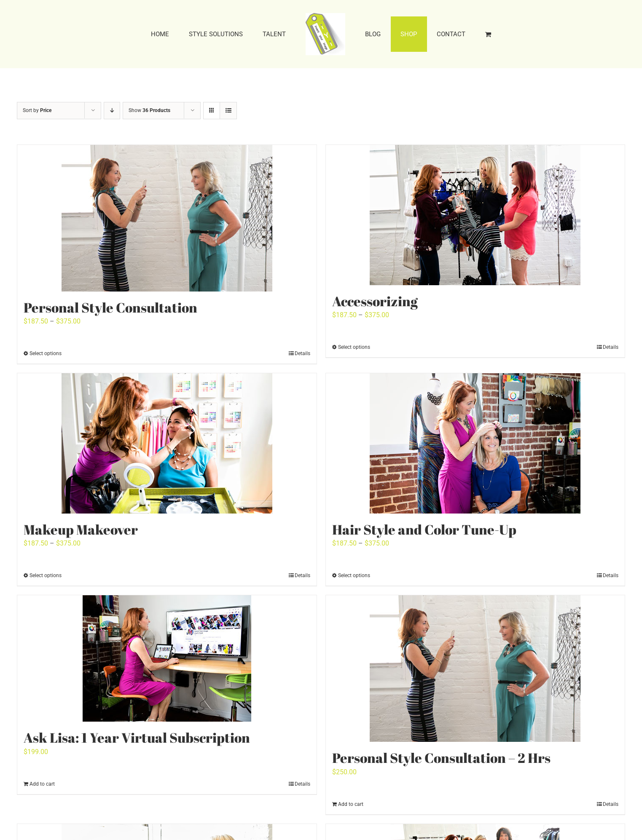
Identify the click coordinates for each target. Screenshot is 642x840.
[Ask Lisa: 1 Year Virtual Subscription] (167, 658)
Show (149, 110)
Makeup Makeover (81, 529)
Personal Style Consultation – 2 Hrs (441, 758)
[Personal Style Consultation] (167, 218)
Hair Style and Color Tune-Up (424, 529)
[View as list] (228, 111)
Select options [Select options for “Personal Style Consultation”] (46, 353)
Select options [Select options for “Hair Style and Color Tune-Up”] (354, 575)
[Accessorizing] (475, 215)
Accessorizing (375, 301)
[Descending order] (112, 111)
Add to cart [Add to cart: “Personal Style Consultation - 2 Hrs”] (351, 804)
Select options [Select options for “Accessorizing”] (354, 347)
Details (302, 353)
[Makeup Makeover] (167, 443)
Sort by (37, 110)
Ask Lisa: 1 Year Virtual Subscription (137, 737)
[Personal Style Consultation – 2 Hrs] (475, 669)
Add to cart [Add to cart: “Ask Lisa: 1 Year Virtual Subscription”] (42, 784)
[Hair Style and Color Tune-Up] (475, 443)
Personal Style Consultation (110, 307)
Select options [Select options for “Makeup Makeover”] (46, 575)
